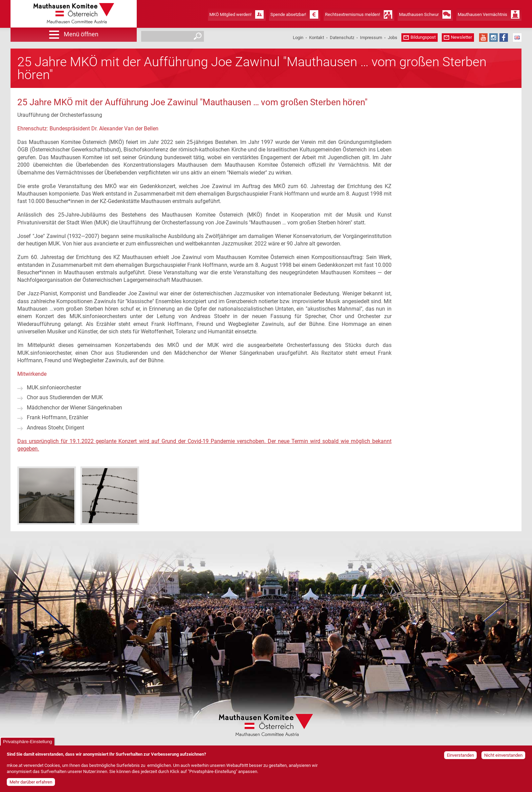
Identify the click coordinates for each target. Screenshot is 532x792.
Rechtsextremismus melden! (353, 14)
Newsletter (461, 37)
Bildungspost (423, 37)
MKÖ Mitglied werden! (230, 14)
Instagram (493, 38)
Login (298, 38)
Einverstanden (460, 756)
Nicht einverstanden (503, 756)
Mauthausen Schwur (419, 14)
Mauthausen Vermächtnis (482, 14)
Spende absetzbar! (288, 14)
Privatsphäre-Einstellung (27, 743)
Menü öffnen (81, 34)
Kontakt (317, 38)
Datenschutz (342, 38)
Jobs (393, 38)
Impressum (371, 38)
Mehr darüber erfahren (31, 783)
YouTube (483, 38)
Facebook (504, 38)
